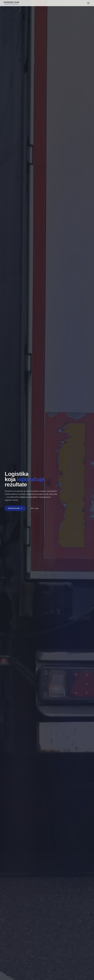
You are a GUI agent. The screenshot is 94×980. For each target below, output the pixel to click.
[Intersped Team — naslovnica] (11, 3)
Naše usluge (35, 508)
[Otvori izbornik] (88, 3)
